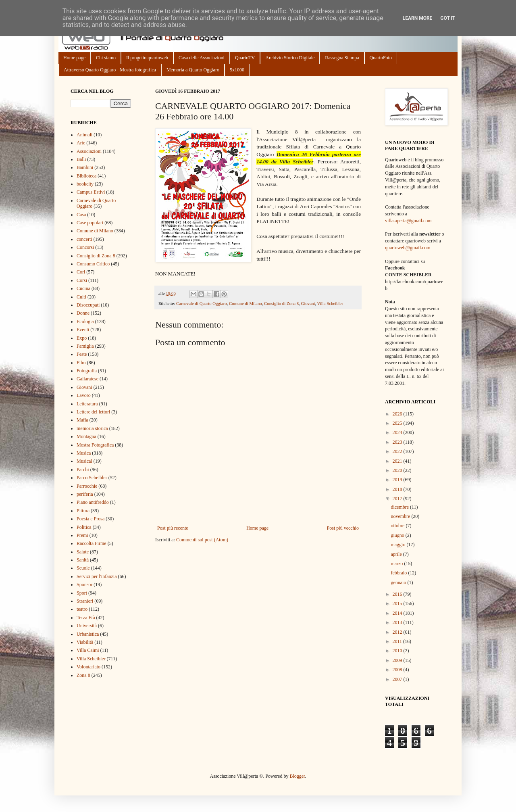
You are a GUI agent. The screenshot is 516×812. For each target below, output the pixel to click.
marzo (397, 564)
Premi (82, 535)
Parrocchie (87, 486)
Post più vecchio (343, 528)
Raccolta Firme (92, 543)
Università (87, 626)
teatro (82, 609)
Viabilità (85, 642)
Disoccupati (88, 305)
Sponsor (84, 584)
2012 (398, 632)
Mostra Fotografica (95, 445)
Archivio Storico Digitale (290, 58)
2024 (398, 432)
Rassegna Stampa (342, 58)
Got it (448, 18)
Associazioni (89, 151)
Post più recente (173, 528)
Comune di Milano (246, 303)
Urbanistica (88, 634)
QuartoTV (245, 58)
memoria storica (92, 428)
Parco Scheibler (92, 478)
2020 (398, 470)
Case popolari (90, 223)
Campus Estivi (91, 192)
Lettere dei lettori (93, 412)
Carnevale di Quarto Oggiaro (202, 303)
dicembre (400, 507)
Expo (82, 338)
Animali (84, 135)
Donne (83, 313)
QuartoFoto (381, 58)
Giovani (308, 303)
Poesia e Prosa (91, 519)
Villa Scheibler (330, 303)
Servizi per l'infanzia (97, 576)
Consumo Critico (93, 264)
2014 (398, 613)
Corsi (82, 280)
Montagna (86, 436)
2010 (398, 651)
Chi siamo (106, 58)
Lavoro (84, 395)
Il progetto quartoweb (147, 58)
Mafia (82, 420)
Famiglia (85, 346)
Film (81, 363)
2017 (398, 499)
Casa (81, 215)
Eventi (83, 330)
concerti (84, 239)
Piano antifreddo (93, 502)
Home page (74, 58)
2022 (398, 451)
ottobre (398, 526)
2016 (398, 594)
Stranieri (85, 601)
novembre (401, 516)
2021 (398, 461)
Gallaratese (87, 379)
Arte (81, 143)
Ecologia (85, 321)
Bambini (85, 167)
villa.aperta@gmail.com (408, 221)
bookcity (85, 184)
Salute (83, 552)
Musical (84, 461)
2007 (398, 679)
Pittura (83, 511)
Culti (81, 297)
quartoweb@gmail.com (408, 248)
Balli (81, 159)
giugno (398, 535)
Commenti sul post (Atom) (202, 540)
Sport (82, 593)
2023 (398, 442)
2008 (398, 670)
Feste (82, 354)
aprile (397, 554)
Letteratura (87, 404)
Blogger (297, 776)
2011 (398, 641)
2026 (398, 414)
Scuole (83, 568)
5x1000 (237, 70)
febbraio (399, 573)
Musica (84, 453)
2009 (398, 660)
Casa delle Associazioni (202, 58)
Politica (84, 527)
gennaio (399, 582)
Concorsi (85, 247)
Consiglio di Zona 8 (281, 303)
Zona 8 (83, 675)
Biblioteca (86, 176)
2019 (398, 480)
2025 (398, 423)
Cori (81, 272)
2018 (398, 489)
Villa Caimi (88, 650)
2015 (398, 603)
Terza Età (86, 618)
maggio (398, 545)
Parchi (83, 470)
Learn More (418, 18)
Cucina (83, 288)
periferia (85, 494)
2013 (398, 622)
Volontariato (88, 667)
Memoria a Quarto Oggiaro (193, 70)
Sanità (83, 560)
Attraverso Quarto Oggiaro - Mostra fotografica (110, 70)
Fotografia (87, 371)
